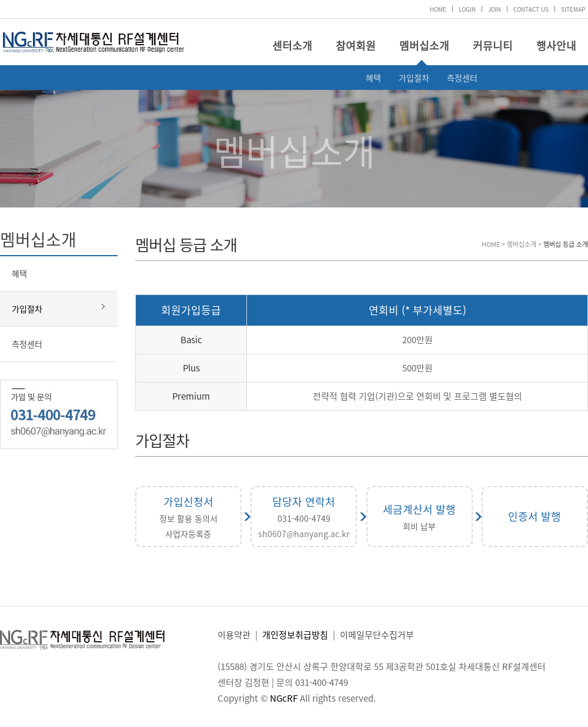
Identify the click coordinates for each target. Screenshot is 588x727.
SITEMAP (573, 9)
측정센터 (462, 78)
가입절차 (414, 78)
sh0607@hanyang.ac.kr (304, 534)
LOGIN (467, 9)
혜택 (373, 78)
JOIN (495, 9)
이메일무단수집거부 (377, 635)
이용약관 (234, 635)
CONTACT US (531, 9)
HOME (438, 9)
